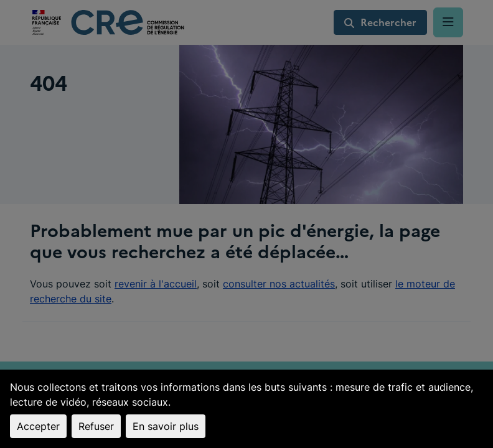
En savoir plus (166, 426)
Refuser (96, 426)
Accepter (38, 426)
